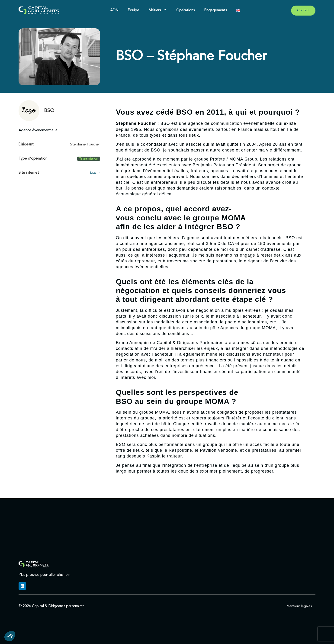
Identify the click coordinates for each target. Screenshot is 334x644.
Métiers (158, 9)
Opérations (186, 10)
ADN (114, 10)
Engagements (216, 10)
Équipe (133, 10)
